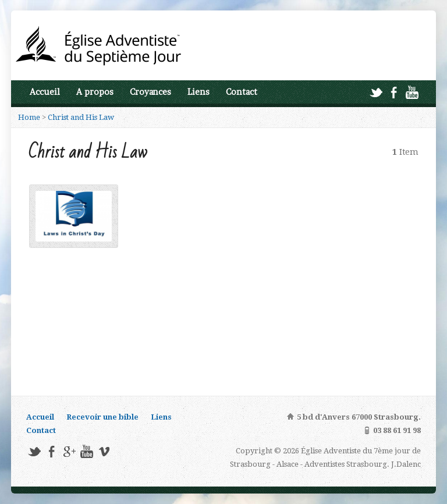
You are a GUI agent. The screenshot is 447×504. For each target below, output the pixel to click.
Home (29, 117)
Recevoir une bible (102, 417)
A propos (95, 92)
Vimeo (104, 451)
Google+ (69, 451)
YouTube (412, 92)
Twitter (376, 92)
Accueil (45, 92)
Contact (242, 92)
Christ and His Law (81, 117)
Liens (198, 92)
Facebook (394, 92)
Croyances (150, 92)
